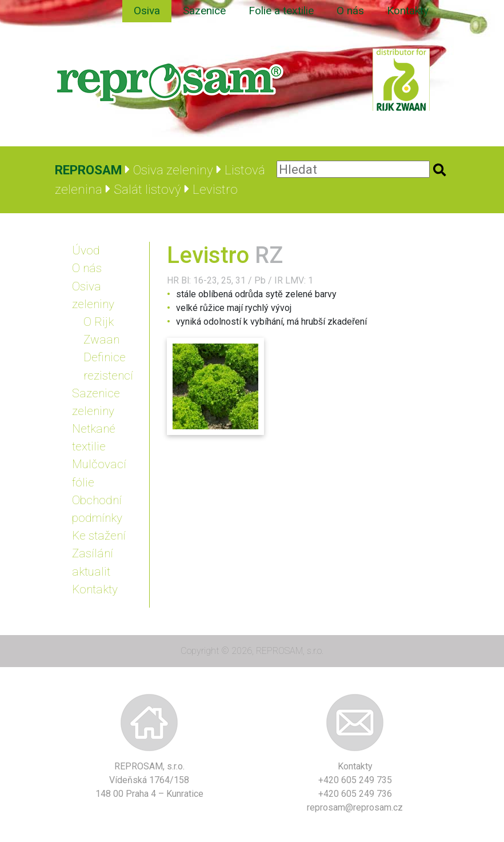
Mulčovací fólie (99, 473)
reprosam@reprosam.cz (355, 807)
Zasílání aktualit (93, 562)
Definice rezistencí (108, 366)
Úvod (86, 250)
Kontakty (408, 11)
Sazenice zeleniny (96, 402)
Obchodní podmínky (97, 509)
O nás (350, 11)
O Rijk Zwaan (101, 331)
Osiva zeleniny (93, 295)
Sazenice (204, 11)
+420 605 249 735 (355, 780)
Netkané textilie (94, 438)
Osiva (147, 11)
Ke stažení (99, 536)
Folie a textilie (281, 11)
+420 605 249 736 (355, 794)
